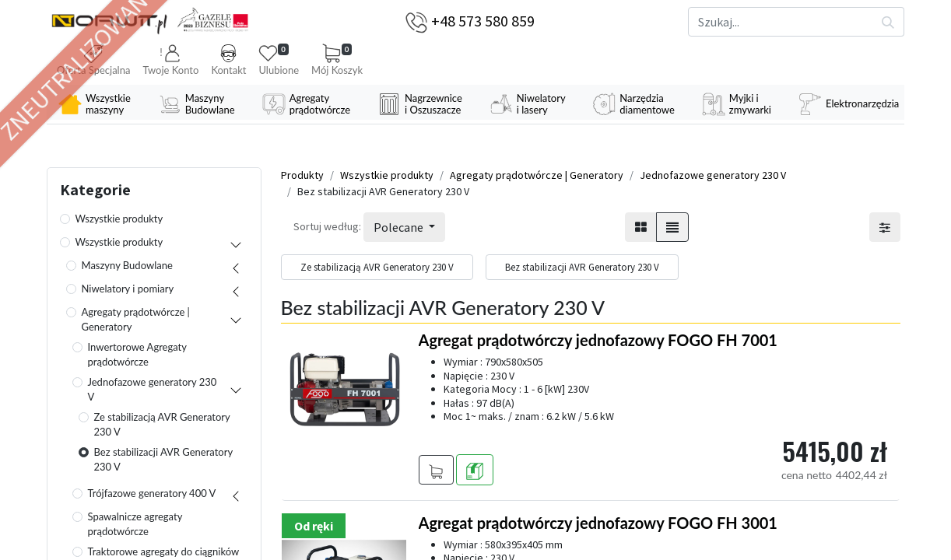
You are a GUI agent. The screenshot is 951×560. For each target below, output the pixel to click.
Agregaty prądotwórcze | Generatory (136, 320)
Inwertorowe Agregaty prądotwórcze (137, 355)
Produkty (302, 175)
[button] (170, 61)
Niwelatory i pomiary (128, 289)
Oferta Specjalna (93, 60)
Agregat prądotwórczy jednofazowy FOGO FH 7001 (598, 340)
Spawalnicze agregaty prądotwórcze (135, 524)
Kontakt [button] (228, 60)
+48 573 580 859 (483, 21)
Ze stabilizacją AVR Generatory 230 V (162, 425)
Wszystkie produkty (119, 219)
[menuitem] (97, 104)
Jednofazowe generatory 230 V (153, 390)
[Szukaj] (888, 22)
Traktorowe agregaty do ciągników (164, 551)
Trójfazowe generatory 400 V (152, 493)
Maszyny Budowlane (127, 265)
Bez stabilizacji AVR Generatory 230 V (163, 460)
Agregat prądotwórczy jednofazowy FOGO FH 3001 (598, 523)
